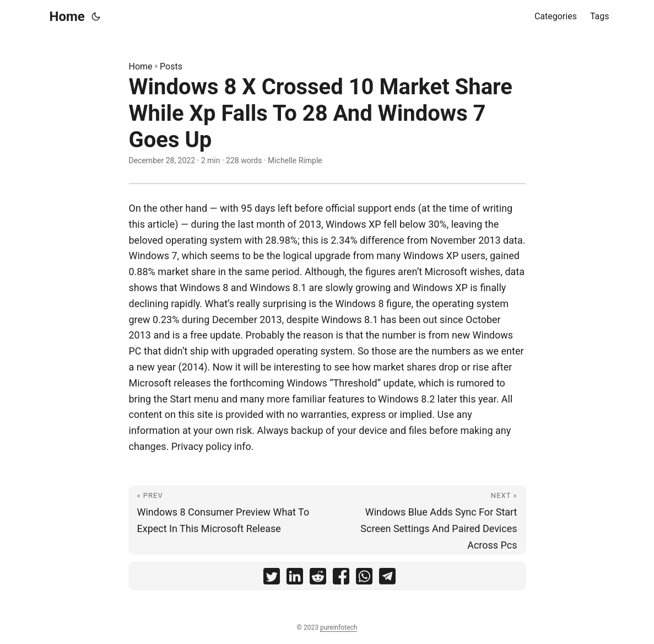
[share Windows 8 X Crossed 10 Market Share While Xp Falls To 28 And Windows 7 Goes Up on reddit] (318, 579)
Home (67, 17)
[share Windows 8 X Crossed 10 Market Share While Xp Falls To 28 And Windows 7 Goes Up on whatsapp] (364, 579)
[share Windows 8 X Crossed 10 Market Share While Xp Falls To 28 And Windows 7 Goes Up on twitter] (272, 579)
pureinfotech (339, 627)
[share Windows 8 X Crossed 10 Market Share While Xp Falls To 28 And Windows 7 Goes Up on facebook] (341, 579)
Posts (171, 66)
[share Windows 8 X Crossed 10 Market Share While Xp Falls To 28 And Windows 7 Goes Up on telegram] (387, 579)
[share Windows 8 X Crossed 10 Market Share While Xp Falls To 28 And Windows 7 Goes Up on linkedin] (295, 579)
